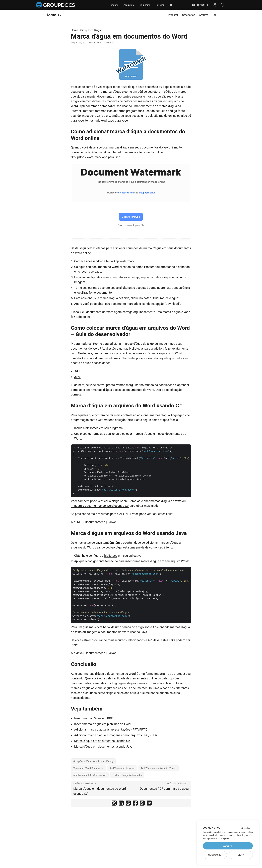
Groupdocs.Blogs (91, 30)
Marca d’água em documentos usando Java (103, 746)
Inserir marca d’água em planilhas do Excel (103, 724)
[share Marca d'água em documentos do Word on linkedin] (121, 804)
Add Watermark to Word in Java (90, 775)
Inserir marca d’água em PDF (93, 718)
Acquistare (129, 5)
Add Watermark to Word (122, 768)
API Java (77, 653)
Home (51, 15)
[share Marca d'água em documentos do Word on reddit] (128, 804)
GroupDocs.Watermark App (89, 157)
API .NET (77, 522)
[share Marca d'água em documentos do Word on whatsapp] (142, 804)
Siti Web (160, 5)
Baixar (112, 522)
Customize (215, 855)
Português (200, 5)
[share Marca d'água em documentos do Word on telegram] (149, 804)
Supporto (145, 5)
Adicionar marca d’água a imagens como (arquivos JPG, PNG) (115, 735)
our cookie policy (222, 839)
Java (77, 377)
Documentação (95, 522)
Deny (241, 855)
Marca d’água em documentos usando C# (102, 741)
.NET (77, 371)
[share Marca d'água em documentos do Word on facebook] (135, 804)
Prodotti (114, 5)
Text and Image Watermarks (127, 775)
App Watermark (124, 261)
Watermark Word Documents (88, 768)
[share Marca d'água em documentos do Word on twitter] (114, 804)
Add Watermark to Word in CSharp (158, 768)
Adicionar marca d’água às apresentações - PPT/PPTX (111, 729)
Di (171, 5)
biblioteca (92, 428)
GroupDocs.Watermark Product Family (93, 761)
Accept (228, 846)
